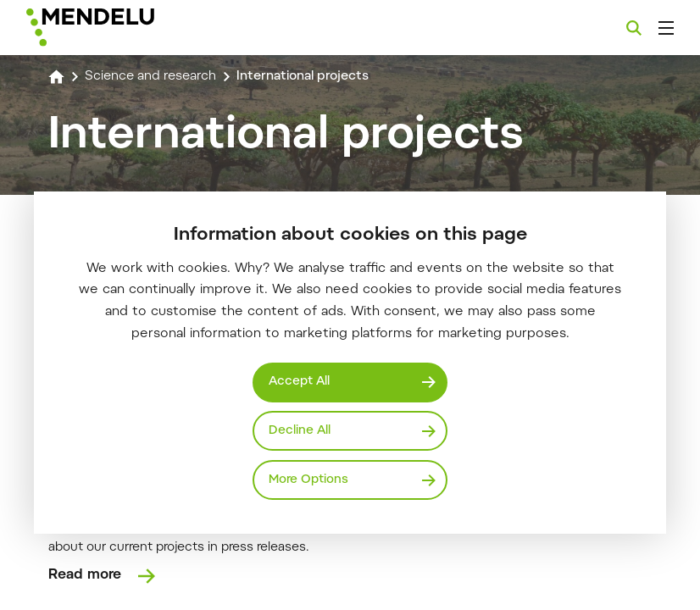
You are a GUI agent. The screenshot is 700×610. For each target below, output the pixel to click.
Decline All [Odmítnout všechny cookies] (300, 430)
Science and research (154, 76)
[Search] (634, 28)
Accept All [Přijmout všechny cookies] (300, 381)
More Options (309, 479)
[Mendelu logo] (116, 28)
